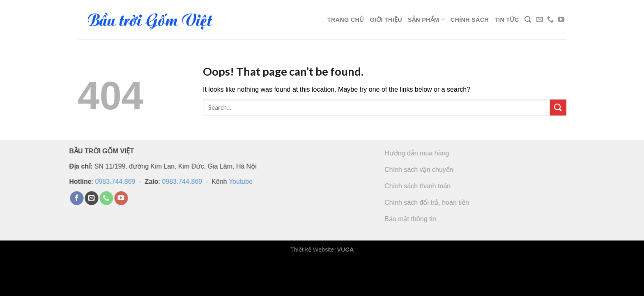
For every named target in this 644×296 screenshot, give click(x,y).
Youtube (232, 181)
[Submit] (558, 108)
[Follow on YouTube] (561, 20)
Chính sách (470, 20)
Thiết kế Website (312, 250)
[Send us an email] (540, 20)
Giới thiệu (386, 20)
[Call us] (550, 20)
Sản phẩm (426, 20)
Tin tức (507, 20)
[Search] (528, 20)
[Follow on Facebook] (68, 198)
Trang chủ (346, 20)
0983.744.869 (107, 181)
